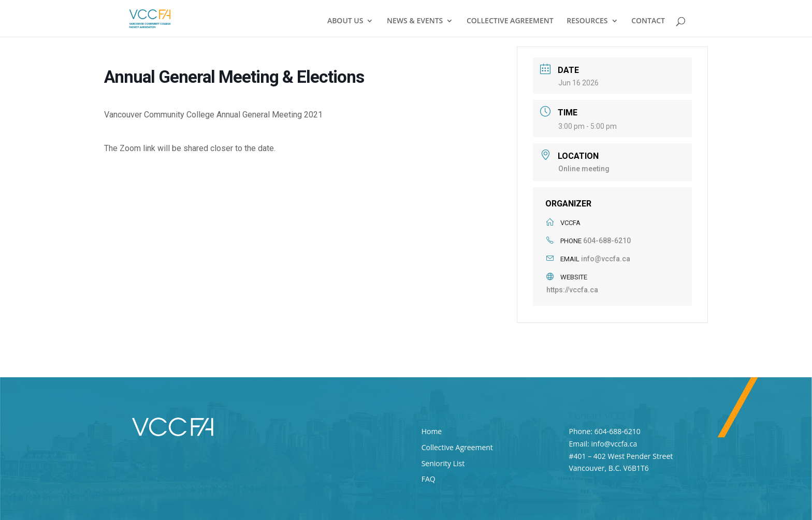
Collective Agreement (457, 447)
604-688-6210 (607, 241)
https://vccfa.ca (572, 290)
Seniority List (443, 463)
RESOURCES (587, 21)
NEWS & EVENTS (415, 21)
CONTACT (648, 21)
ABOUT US (345, 21)
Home (432, 431)
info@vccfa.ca (606, 259)
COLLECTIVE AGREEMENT (510, 21)
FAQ (429, 479)
